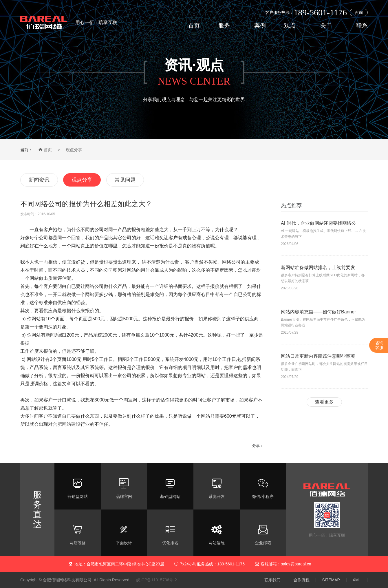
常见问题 (125, 180)
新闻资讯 (39, 180)
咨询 (359, 12)
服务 (227, 26)
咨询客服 (379, 345)
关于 (329, 26)
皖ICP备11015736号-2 (157, 580)
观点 (293, 26)
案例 (260, 26)
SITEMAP (331, 580)
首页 (194, 26)
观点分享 (74, 150)
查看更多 (324, 402)
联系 (362, 26)
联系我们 (272, 580)
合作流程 (301, 580)
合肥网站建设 (67, 424)
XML (357, 580)
